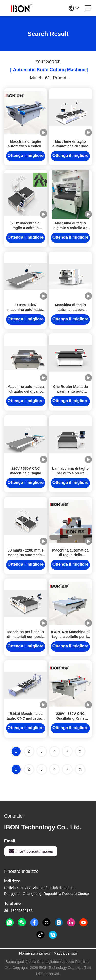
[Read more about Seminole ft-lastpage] (80, 769)
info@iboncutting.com (31, 851)
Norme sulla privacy (35, 953)
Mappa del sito (65, 953)
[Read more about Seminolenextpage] (67, 769)
